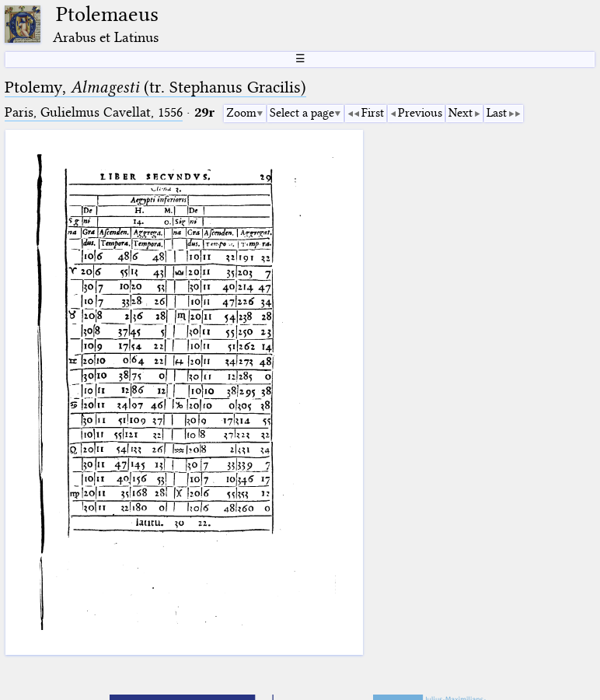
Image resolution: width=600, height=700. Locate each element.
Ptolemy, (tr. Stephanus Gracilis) (155, 87)
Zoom (241, 113)
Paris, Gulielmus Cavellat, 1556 (94, 112)
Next (460, 113)
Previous (420, 113)
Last (497, 113)
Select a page (302, 113)
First (373, 113)
